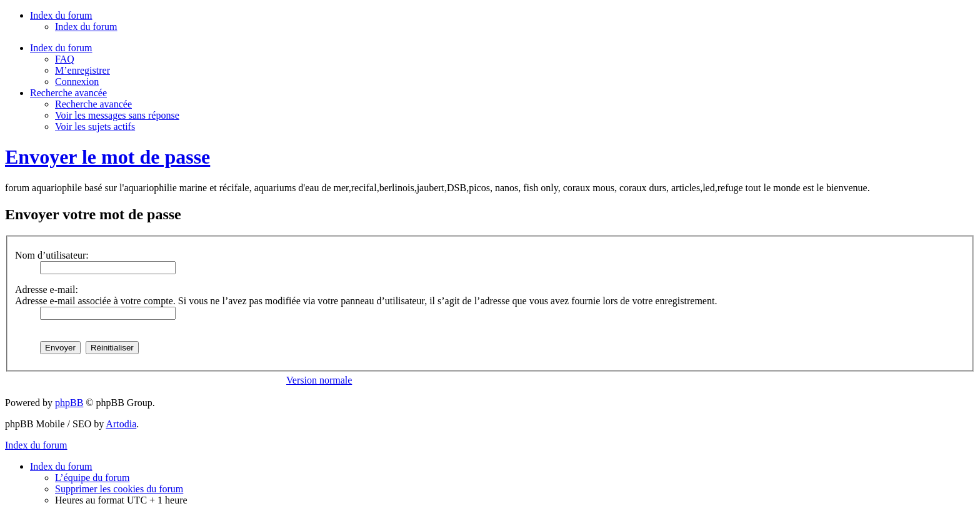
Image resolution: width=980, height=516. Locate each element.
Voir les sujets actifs (95, 127)
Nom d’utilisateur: (52, 255)
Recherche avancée (93, 104)
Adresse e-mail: (47, 290)
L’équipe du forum (92, 478)
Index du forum (86, 27)
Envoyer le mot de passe (107, 157)
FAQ (65, 59)
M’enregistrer (82, 70)
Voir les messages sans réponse (117, 115)
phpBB (69, 403)
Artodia (121, 424)
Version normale (319, 380)
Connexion (77, 82)
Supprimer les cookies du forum (119, 489)
